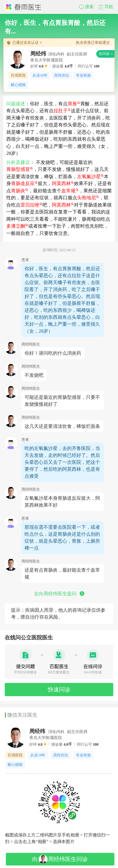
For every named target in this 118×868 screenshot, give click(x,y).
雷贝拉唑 (31, 205)
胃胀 (74, 104)
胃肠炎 (20, 191)
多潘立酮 (17, 226)
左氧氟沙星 (90, 177)
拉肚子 (62, 111)
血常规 (70, 191)
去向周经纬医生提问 (59, 594)
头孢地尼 (88, 198)
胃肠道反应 (24, 184)
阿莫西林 (63, 184)
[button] (89, 7)
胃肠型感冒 (20, 169)
